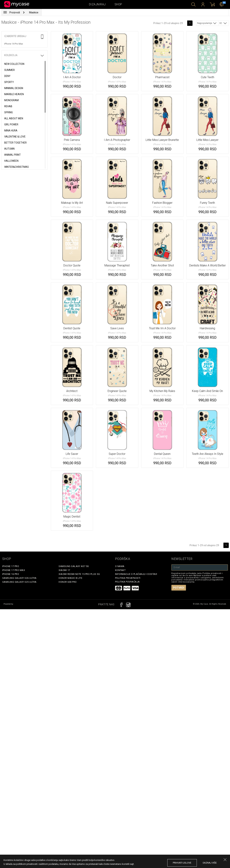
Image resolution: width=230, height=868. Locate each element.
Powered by (9, 604)
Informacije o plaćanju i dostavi (136, 574)
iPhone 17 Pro (11, 566)
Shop (118, 4)
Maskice (34, 12)
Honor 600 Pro (68, 582)
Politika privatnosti (128, 578)
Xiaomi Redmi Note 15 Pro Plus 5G (79, 574)
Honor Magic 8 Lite (70, 578)
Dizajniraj (97, 4)
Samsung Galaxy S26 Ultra (19, 578)
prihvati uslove (182, 863)
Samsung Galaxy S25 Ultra (19, 582)
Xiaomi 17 (64, 570)
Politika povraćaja (127, 582)
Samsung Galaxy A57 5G (74, 566)
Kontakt (120, 570)
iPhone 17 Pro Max (14, 570)
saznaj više (210, 863)
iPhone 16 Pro (11, 574)
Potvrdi (179, 588)
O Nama (120, 566)
